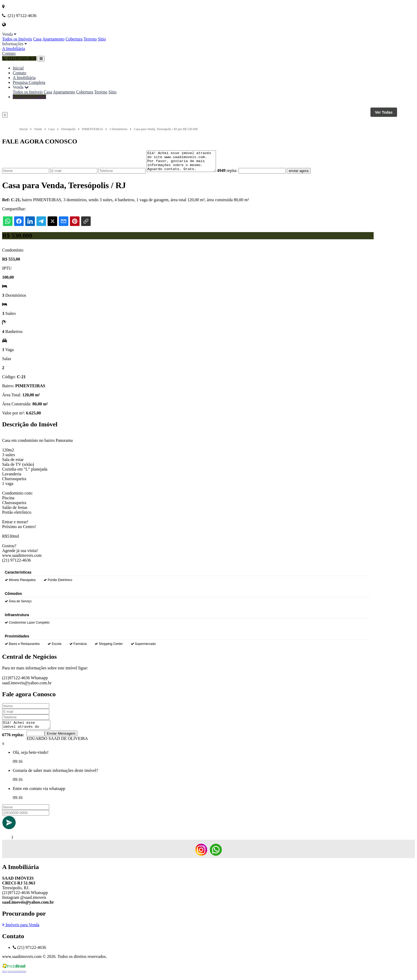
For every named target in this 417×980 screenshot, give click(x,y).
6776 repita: (13, 740)
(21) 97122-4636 (19, 58)
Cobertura (74, 39)
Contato (9, 53)
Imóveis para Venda (21, 930)
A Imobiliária (14, 49)
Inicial (18, 68)
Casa (37, 39)
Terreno (90, 39)
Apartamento (53, 39)
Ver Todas (384, 112)
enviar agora (307, 175)
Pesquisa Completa (29, 82)
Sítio (102, 39)
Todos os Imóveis (17, 39)
